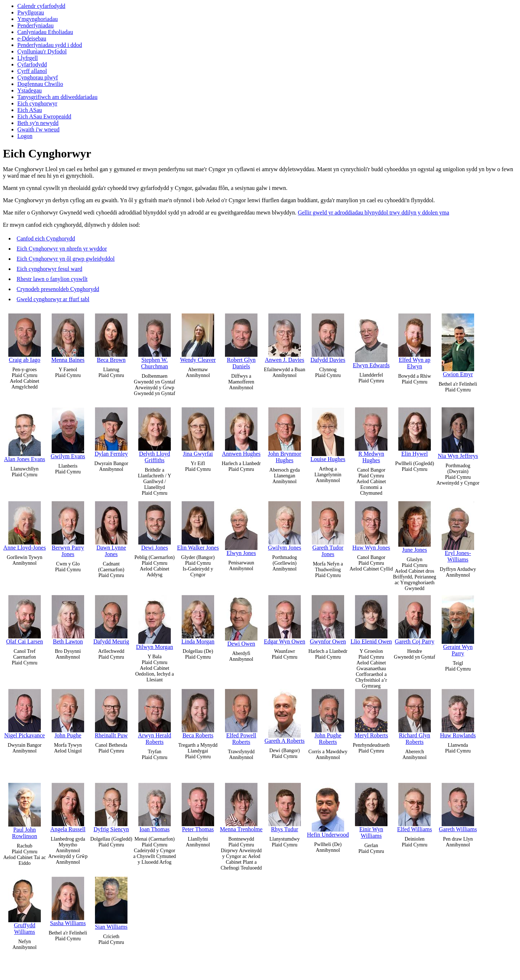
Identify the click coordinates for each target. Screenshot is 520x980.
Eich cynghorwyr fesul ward (49, 269)
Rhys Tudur (285, 808)
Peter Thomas (198, 808)
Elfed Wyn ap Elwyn (415, 341)
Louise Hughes (328, 435)
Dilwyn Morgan (155, 623)
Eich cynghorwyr (37, 103)
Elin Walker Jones (198, 526)
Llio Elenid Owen (371, 620)
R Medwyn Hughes (371, 435)
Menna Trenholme (241, 808)
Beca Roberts (198, 714)
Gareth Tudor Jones (328, 529)
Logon (25, 136)
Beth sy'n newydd (38, 123)
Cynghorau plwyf (38, 77)
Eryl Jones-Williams (458, 532)
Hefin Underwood (328, 810)
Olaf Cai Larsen (25, 620)
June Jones (415, 527)
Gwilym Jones (285, 526)
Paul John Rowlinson (25, 811)
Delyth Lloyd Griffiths (155, 435)
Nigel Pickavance (25, 714)
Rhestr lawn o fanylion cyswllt (52, 279)
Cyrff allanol (32, 71)
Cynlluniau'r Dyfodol (42, 51)
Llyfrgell (28, 58)
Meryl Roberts (371, 714)
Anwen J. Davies (285, 338)
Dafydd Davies (328, 338)
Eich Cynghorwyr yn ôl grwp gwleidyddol (66, 259)
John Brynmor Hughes (285, 435)
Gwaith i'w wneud (38, 129)
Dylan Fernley (111, 432)
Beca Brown (111, 338)
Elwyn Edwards (371, 341)
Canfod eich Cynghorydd (46, 239)
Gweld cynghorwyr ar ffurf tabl (53, 299)
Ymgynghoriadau (38, 19)
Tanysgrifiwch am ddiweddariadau (57, 97)
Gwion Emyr (458, 345)
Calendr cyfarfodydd (41, 6)
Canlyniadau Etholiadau (45, 32)
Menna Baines (68, 338)
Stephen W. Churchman (155, 341)
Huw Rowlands (458, 714)
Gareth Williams (458, 808)
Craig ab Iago (25, 338)
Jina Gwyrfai (198, 432)
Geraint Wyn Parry (458, 626)
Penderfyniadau (35, 25)
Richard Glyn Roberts (415, 717)
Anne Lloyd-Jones (25, 526)
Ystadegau (30, 90)
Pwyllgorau (31, 12)
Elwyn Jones (241, 529)
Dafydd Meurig (111, 620)
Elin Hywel (415, 432)
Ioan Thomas (155, 808)
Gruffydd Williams (25, 906)
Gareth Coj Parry (414, 620)
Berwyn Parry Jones (68, 529)
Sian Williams (111, 903)
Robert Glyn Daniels (241, 341)
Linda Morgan (198, 620)
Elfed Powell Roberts (241, 717)
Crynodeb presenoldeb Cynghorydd (58, 289)
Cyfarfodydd (32, 64)
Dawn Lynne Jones (111, 529)
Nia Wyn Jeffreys (458, 433)
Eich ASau (30, 110)
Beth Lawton (68, 620)
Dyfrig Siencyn (111, 808)
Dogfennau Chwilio (40, 84)
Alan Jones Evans (25, 435)
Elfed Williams (415, 808)
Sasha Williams (68, 901)
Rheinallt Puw (111, 714)
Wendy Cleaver (198, 338)
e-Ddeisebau (32, 38)
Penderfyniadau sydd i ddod (50, 45)
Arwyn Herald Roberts (155, 717)
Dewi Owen (241, 621)
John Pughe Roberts (328, 717)
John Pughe (68, 714)
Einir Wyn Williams (371, 811)
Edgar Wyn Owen (285, 620)
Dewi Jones (155, 526)
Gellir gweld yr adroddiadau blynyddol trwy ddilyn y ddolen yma (374, 213)
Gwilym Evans (68, 433)
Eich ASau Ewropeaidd (44, 116)
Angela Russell (68, 808)
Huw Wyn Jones (371, 526)
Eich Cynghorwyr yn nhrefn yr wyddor (62, 249)
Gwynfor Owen (328, 620)
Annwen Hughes (241, 432)
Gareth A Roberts (284, 716)
